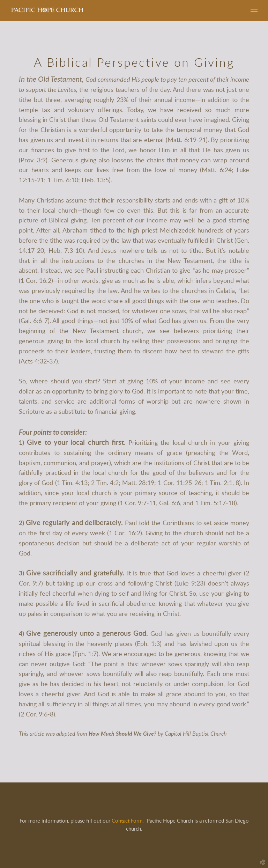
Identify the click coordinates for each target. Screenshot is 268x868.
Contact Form (127, 821)
